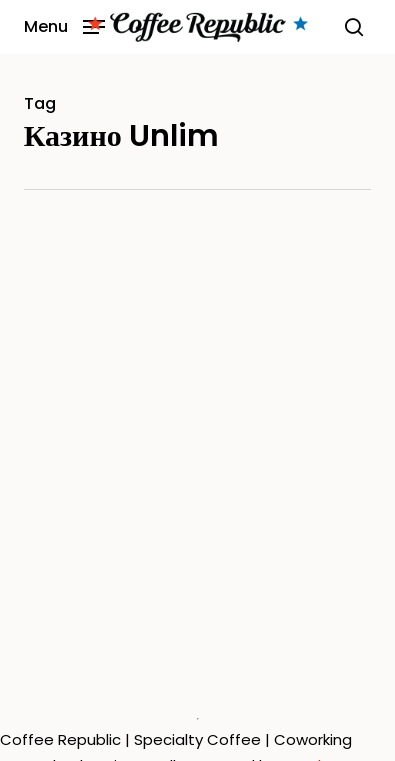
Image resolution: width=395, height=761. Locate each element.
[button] (64, 25)
